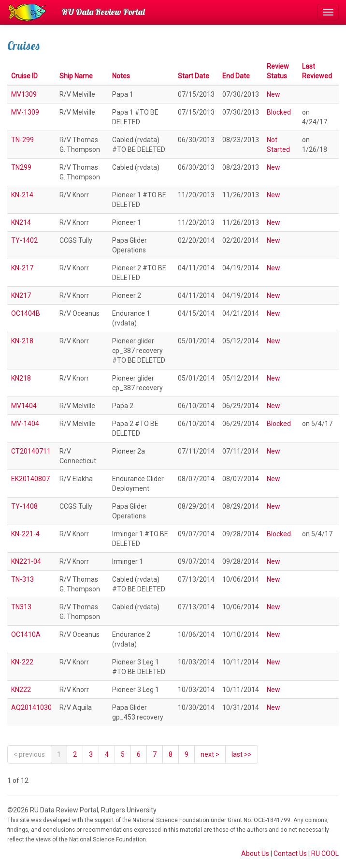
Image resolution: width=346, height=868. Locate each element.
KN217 (21, 295)
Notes (121, 76)
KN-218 (22, 341)
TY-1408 (24, 506)
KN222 (21, 690)
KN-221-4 (25, 534)
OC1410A (26, 634)
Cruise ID (24, 76)
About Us (255, 853)
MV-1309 (25, 112)
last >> (242, 754)
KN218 (21, 378)
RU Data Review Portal (103, 12)
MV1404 (24, 406)
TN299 (21, 167)
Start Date (194, 76)
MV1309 (24, 94)
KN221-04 (26, 561)
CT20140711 (31, 451)
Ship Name (76, 76)
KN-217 (22, 268)
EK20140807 (30, 479)
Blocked (279, 112)
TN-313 (22, 579)
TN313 (21, 607)
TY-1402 (24, 240)
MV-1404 (25, 424)
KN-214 (22, 195)
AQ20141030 (31, 707)
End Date (236, 76)
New (274, 94)
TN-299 (22, 140)
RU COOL (325, 853)
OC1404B (26, 313)
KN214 (21, 222)
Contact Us (290, 853)
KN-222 (22, 662)
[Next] (210, 754)
